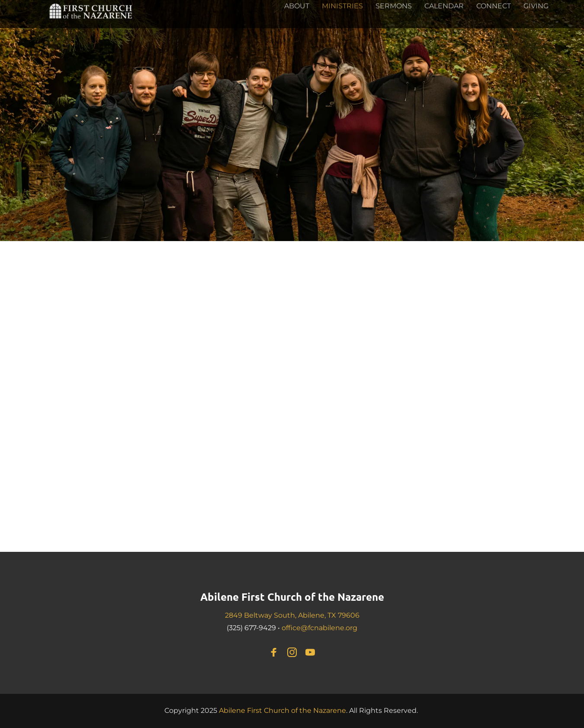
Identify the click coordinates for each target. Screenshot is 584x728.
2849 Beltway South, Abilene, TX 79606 (292, 615)
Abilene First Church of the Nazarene (292, 597)
